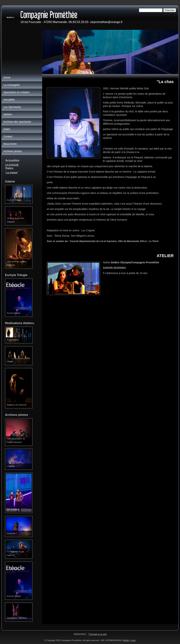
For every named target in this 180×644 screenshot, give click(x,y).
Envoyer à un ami (98, 634)
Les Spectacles (12, 107)
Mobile (126, 640)
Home (7, 78)
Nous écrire (10, 144)
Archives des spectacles (17, 122)
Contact (8, 136)
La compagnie (12, 85)
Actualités (9, 100)
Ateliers (8, 114)
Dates (7, 129)
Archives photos (13, 151)
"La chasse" (12, 172)
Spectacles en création (17, 92)
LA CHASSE (12, 165)
